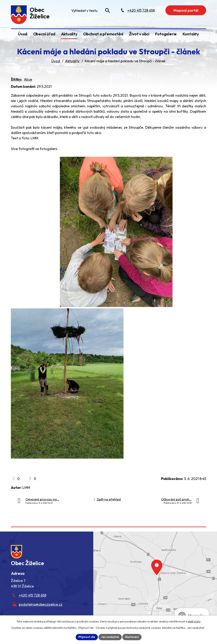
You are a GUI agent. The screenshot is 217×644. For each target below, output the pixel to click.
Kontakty (191, 34)
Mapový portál (186, 10)
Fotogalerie (166, 34)
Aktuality (69, 34)
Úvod (23, 34)
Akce (28, 79)
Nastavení (132, 637)
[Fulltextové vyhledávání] (90, 10)
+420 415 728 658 (33, 595)
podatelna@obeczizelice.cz (41, 604)
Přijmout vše (87, 637)
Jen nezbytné (110, 637)
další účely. (194, 621)
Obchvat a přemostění (103, 34)
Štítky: (17, 79)
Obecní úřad (44, 34)
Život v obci (139, 34)
